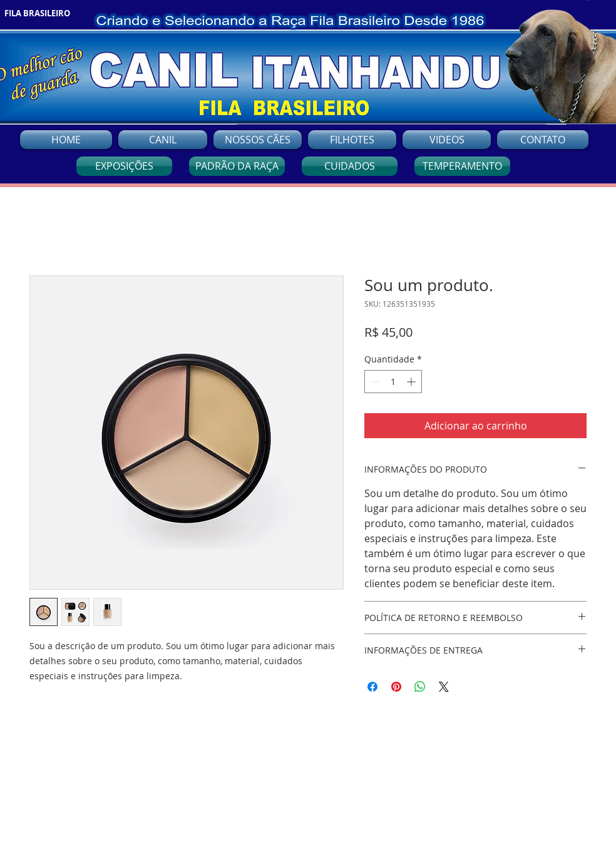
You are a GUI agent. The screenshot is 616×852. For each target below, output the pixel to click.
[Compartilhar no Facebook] (372, 687)
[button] (258, 140)
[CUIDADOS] (350, 166)
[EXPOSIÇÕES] (124, 166)
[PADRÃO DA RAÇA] (237, 166)
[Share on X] (444, 687)
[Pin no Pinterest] (396, 687)
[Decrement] (374, 382)
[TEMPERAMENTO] (462, 166)
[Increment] (412, 382)
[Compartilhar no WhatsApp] (420, 687)
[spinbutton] (393, 382)
